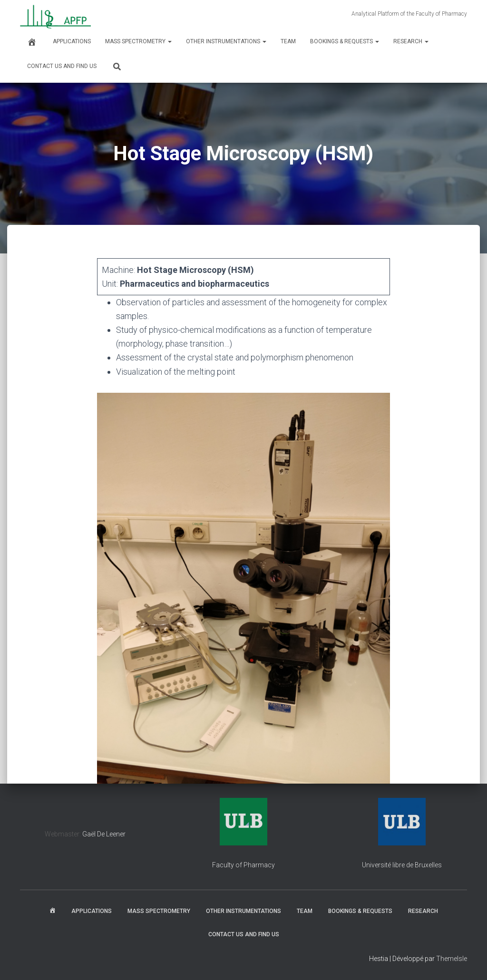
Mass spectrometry (138, 41)
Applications (72, 41)
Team (288, 41)
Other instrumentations (226, 41)
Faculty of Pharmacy (243, 865)
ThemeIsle (452, 959)
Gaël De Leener (104, 834)
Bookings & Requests (345, 41)
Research (411, 41)
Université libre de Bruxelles (402, 865)
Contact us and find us (62, 66)
